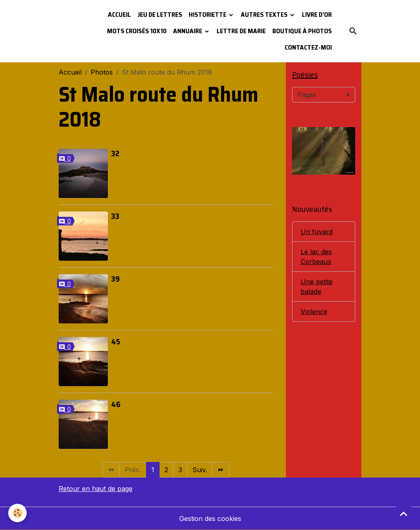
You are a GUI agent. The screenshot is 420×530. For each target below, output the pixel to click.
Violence (314, 312)
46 (116, 404)
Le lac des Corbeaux (316, 257)
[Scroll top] (404, 514)
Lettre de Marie (241, 31)
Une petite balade (317, 287)
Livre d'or (317, 15)
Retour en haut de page (96, 489)
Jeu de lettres (160, 15)
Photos (102, 72)
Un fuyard (317, 232)
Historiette (208, 15)
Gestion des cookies (210, 519)
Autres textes (265, 15)
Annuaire (188, 31)
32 (115, 153)
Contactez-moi (308, 47)
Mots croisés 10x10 (137, 31)
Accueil (119, 15)
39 (115, 279)
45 (116, 341)
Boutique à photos (302, 31)
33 (115, 216)
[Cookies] (17, 513)
